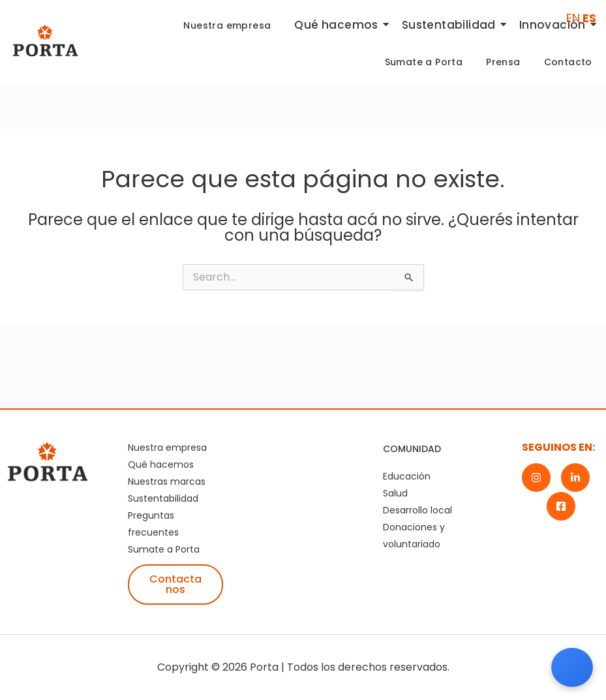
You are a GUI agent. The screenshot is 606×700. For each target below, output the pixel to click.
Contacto (568, 62)
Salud (395, 493)
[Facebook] (561, 506)
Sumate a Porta (424, 62)
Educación (407, 476)
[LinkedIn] (575, 478)
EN (573, 18)
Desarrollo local (417, 510)
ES (589, 18)
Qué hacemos (339, 25)
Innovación (555, 25)
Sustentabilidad (451, 25)
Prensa (503, 62)
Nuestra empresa (227, 25)
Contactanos (175, 584)
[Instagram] (536, 478)
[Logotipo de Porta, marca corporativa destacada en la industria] (45, 40)
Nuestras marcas (167, 481)
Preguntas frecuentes (153, 524)
